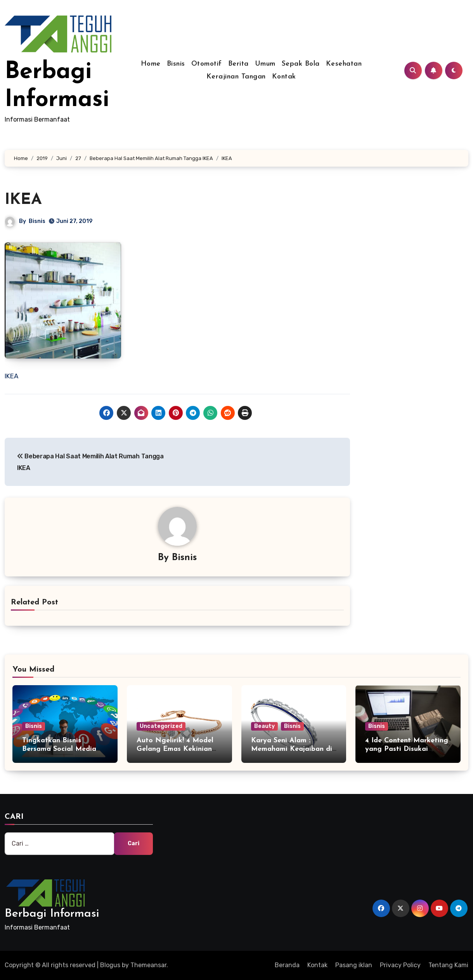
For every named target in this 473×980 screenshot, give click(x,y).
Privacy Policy (400, 965)
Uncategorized (161, 726)
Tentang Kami (448, 965)
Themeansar (148, 965)
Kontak (284, 77)
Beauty (264, 726)
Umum (265, 64)
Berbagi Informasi (52, 914)
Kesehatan (344, 64)
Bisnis (176, 64)
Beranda (287, 965)
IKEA (23, 200)
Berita (238, 64)
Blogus (110, 965)
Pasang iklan (354, 965)
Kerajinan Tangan (236, 77)
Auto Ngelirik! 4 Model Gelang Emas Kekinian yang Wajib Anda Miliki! (178, 749)
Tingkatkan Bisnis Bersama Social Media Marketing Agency (59, 749)
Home (151, 64)
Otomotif (207, 64)
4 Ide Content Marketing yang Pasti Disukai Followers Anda (407, 749)
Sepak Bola (301, 64)
